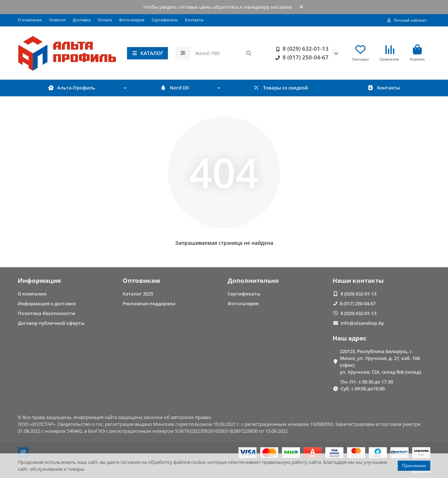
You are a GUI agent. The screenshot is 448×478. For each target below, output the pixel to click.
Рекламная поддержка (149, 303)
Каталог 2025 (138, 294)
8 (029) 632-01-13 (301, 49)
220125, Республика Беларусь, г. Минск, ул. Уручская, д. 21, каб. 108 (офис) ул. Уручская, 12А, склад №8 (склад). (381, 362)
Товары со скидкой (281, 88)
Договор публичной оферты (51, 323)
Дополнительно (253, 280)
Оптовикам (141, 280)
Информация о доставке (47, 303)
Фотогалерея (132, 20)
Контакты (194, 20)
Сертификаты (165, 20)
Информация (39, 280)
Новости (57, 20)
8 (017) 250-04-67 (301, 58)
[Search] (223, 53)
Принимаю (414, 466)
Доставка (82, 20)
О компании (30, 20)
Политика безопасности (47, 313)
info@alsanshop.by (362, 323)
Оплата (105, 20)
